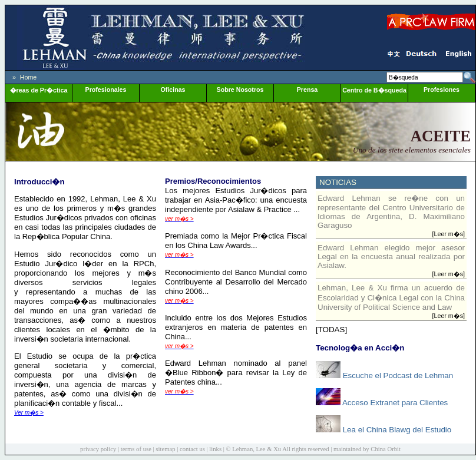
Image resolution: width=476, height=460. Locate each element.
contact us (192, 449)
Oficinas (173, 90)
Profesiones (442, 90)
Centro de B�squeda (374, 90)
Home (28, 77)
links (215, 449)
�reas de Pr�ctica (39, 90)
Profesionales (106, 90)
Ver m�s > (29, 413)
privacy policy (98, 449)
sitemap (165, 449)
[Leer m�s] (449, 234)
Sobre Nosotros (240, 90)
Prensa (308, 90)
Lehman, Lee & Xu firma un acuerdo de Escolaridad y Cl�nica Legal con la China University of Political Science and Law (391, 297)
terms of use (136, 449)
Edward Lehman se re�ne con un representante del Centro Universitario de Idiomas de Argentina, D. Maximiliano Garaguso (391, 212)
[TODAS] (331, 330)
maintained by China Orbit (367, 449)
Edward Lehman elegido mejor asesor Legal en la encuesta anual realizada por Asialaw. (391, 257)
